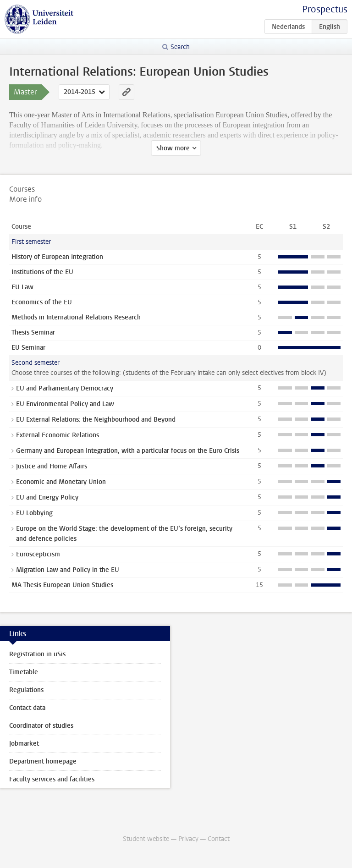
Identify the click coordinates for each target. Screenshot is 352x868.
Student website (146, 839)
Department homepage (43, 761)
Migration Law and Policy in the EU (68, 570)
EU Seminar (28, 348)
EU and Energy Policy (47, 497)
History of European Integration (57, 257)
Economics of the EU (42, 302)
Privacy (188, 839)
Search (180, 47)
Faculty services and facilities (52, 779)
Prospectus (325, 9)
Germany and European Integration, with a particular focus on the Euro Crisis (128, 451)
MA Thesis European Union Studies (62, 585)
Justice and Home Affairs (52, 466)
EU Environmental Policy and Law (65, 404)
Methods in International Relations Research (76, 317)
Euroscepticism (38, 554)
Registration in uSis (37, 654)
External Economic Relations (58, 435)
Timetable (24, 672)
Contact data (27, 708)
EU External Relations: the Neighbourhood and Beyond (96, 420)
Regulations (26, 690)
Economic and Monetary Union (61, 482)
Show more (173, 148)
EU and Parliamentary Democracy (65, 388)
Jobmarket (24, 744)
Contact (219, 839)
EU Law (22, 287)
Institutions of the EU (42, 272)
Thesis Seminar (33, 332)
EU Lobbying (34, 513)
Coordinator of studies (41, 726)
